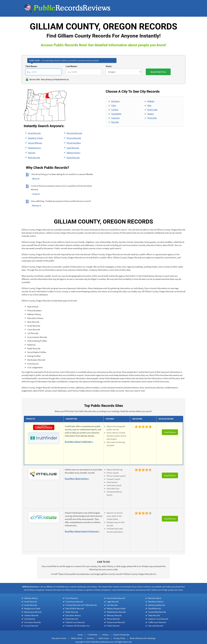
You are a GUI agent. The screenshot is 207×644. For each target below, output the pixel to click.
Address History (73, 153)
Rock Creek (152, 110)
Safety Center (77, 638)
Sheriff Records (155, 609)
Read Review (170, 432)
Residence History (156, 602)
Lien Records (112, 605)
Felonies (32, 153)
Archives (90, 638)
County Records (31, 626)
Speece (151, 114)
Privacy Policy (119, 638)
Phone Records (113, 619)
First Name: (32, 66)
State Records (154, 615)
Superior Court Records (158, 619)
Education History (73, 615)
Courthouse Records (74, 602)
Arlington (115, 101)
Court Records (72, 598)
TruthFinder (93, 635)
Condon (115, 110)
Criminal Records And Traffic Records (81, 605)
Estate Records (72, 619)
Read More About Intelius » (77, 479)
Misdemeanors (34, 148)
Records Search (155, 598)
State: (109, 66)
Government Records (116, 598)
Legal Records (73, 148)
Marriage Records (74, 133)
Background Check (32, 609)
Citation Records (31, 615)
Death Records (73, 158)
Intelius (105, 635)
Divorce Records (74, 138)
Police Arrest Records (116, 622)
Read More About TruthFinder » (79, 442)
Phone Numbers (74, 143)
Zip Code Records (156, 626)
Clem (114, 105)
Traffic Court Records (157, 622)
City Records (30, 619)
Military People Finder (116, 609)
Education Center (59, 638)
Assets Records (31, 605)
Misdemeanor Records (116, 612)
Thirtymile (152, 118)
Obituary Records (114, 615)
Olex (149, 105)
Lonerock (115, 118)
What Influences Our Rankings (143, 638)
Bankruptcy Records (33, 612)
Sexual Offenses (35, 143)
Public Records (113, 626)
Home (80, 635)
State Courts (104, 638)
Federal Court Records (75, 622)
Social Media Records (157, 612)
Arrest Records (34, 133)
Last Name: (72, 66)
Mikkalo (151, 101)
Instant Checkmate (121, 635)
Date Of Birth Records (75, 609)
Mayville (115, 122)
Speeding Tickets (35, 138)
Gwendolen (116, 114)
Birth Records (34, 158)
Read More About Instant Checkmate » (82, 531)
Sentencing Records (157, 605)
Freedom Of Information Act (78, 626)
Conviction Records (33, 622)
